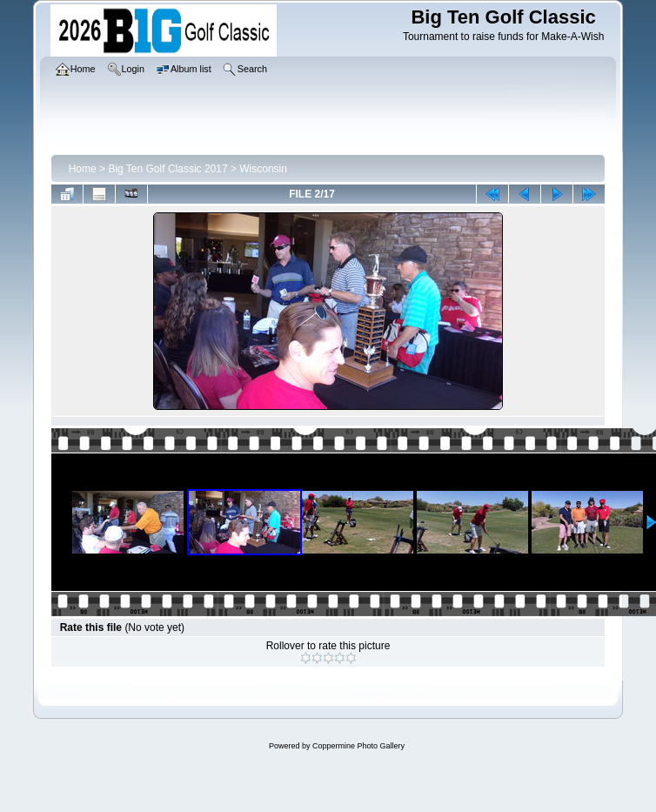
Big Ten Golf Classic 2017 (167, 169)
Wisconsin (263, 169)
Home (83, 169)
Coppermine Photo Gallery (358, 746)
